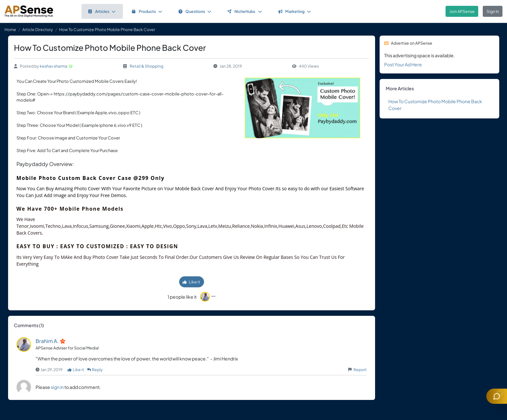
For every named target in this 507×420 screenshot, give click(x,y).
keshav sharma (54, 66)
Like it (191, 282)
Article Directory (38, 29)
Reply (95, 370)
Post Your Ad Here (403, 64)
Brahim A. (47, 341)
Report (360, 370)
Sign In (493, 11)
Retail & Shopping (146, 66)
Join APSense (462, 11)
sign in (57, 387)
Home (10, 29)
